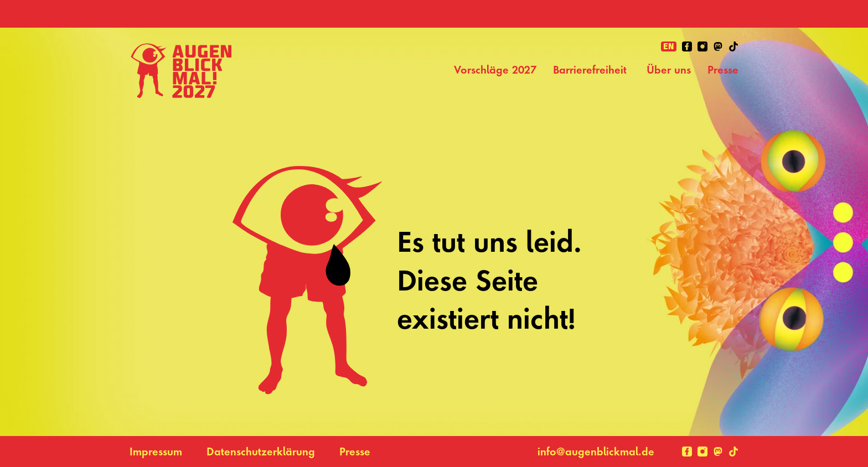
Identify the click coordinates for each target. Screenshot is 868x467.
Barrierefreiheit (591, 70)
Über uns (669, 70)
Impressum (156, 452)
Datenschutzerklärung (261, 452)
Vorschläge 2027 (495, 70)
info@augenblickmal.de (596, 452)
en (669, 46)
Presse (723, 70)
